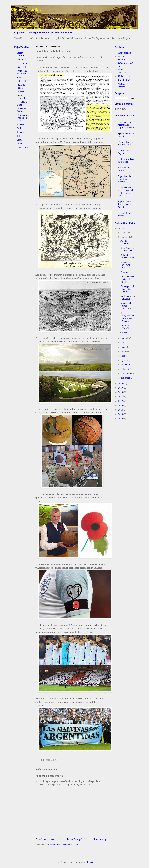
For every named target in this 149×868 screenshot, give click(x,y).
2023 (121, 405)
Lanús (20, 140)
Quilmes (21, 128)
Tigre (19, 136)
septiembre (126, 365)
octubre (125, 369)
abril (123, 343)
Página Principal (75, 839)
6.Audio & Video (125, 80)
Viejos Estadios (26, 10)
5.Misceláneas (124, 76)
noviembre (126, 373)
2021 (121, 397)
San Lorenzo (23, 63)
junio (124, 351)
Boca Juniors (23, 59)
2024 (121, 410)
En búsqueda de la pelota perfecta (128, 289)
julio (123, 356)
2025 (121, 414)
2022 (121, 401)
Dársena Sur (22, 147)
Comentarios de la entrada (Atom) (64, 845)
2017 (121, 229)
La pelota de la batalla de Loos (127, 279)
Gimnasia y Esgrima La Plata (22, 118)
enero (124, 233)
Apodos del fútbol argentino (126, 306)
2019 (121, 388)
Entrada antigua (101, 839)
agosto (124, 360)
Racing (20, 77)
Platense (21, 124)
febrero (124, 237)
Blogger (89, 862)
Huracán (21, 92)
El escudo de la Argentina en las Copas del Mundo (126, 125)
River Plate (22, 67)
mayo (124, 347)
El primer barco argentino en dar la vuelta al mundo (44, 32)
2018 (121, 383)
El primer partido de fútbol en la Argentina (125, 204)
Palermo (124, 272)
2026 (121, 419)
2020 (121, 392)
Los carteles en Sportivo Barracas (127, 265)
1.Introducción (124, 53)
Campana (125, 333)
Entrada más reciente (46, 839)
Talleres (20, 132)
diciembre (126, 378)
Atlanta (20, 144)
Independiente (23, 81)
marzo (124, 338)
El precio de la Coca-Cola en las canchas (125, 179)
